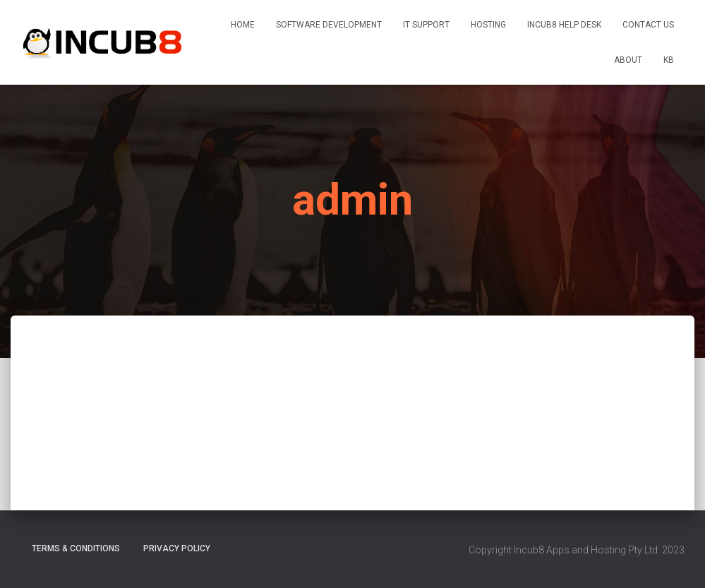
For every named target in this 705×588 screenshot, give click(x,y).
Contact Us (648, 25)
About (628, 60)
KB (669, 60)
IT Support (426, 25)
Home (243, 25)
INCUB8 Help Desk (564, 25)
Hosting (488, 25)
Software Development (329, 25)
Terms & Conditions (76, 548)
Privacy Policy (177, 548)
